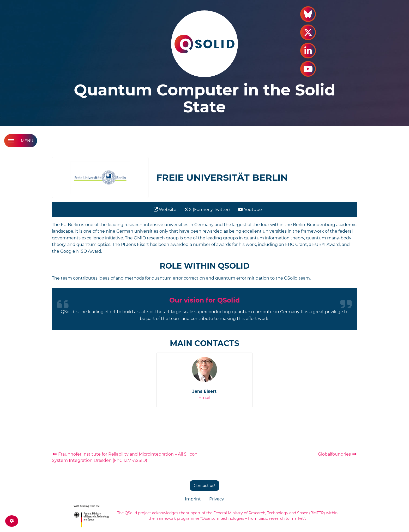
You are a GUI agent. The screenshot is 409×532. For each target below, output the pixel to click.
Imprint (193, 499)
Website (165, 210)
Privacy (217, 499)
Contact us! (204, 486)
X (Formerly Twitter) (207, 210)
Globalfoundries (338, 454)
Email (204, 398)
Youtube (250, 210)
